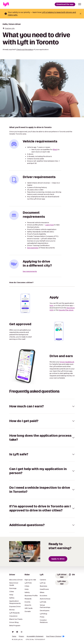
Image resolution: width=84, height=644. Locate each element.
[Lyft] (6, 4)
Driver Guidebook (67, 362)
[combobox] (72, 575)
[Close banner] (80, 14)
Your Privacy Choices (55, 636)
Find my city (9, 28)
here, (52, 305)
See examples (33, 248)
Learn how (49, 225)
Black (55, 149)
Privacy (21, 636)
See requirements (30, 271)
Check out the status (25, 49)
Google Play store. (66, 310)
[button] (80, 4)
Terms (14, 636)
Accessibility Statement (35, 636)
